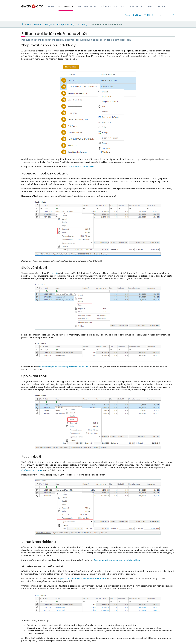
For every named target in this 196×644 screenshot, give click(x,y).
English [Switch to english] (128, 15)
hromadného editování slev (82, 167)
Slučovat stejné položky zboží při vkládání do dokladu (64, 367)
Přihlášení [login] (148, 15)
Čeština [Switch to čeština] (137, 15)
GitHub (162, 6)
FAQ (123, 6)
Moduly (71, 24)
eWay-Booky (137, 6)
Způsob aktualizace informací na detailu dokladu (117, 560)
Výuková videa (109, 6)
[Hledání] (165, 15)
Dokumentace (66, 6)
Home (51, 6)
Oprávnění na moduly (32, 470)
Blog (151, 6)
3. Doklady (82, 24)
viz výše (54, 273)
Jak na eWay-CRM (87, 6)
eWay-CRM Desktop (54, 24)
